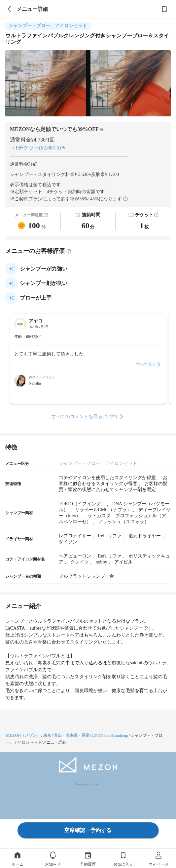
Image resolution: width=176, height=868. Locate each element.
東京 (47, 735)
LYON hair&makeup (110, 735)
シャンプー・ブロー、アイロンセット (98, 463)
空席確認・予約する (88, 830)
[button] (156, 215)
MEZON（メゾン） (23, 735)
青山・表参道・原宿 (72, 735)
